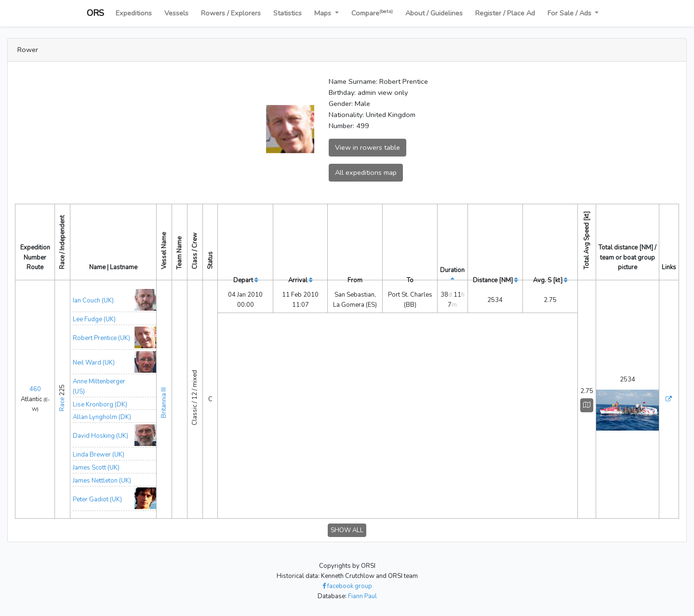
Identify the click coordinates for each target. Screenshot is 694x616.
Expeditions (134, 13)
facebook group (347, 586)
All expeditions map (366, 172)
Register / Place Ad (505, 13)
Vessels (176, 13)
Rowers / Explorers (231, 13)
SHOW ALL (347, 530)
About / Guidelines (434, 13)
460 (35, 389)
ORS (95, 13)
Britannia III (164, 398)
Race (62, 404)
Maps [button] (324, 13)
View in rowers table (367, 147)
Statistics (287, 13)
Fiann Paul (362, 596)
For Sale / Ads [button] (570, 13)
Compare (372, 13)
